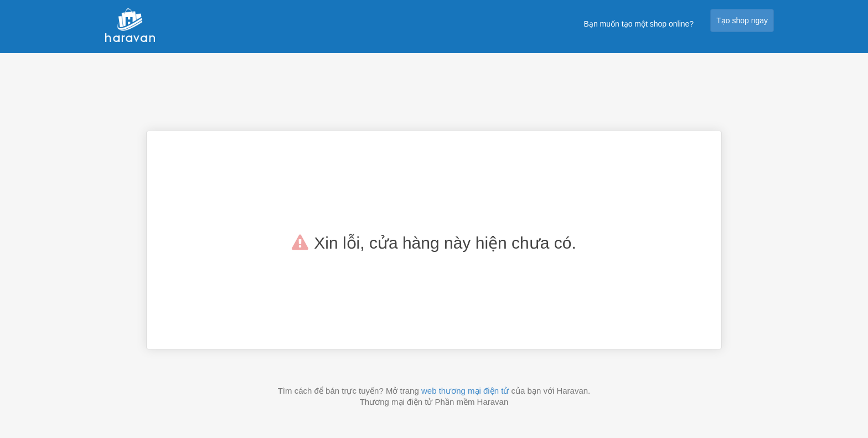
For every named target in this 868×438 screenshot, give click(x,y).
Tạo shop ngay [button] (742, 20)
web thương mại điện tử (465, 391)
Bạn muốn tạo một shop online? (639, 24)
